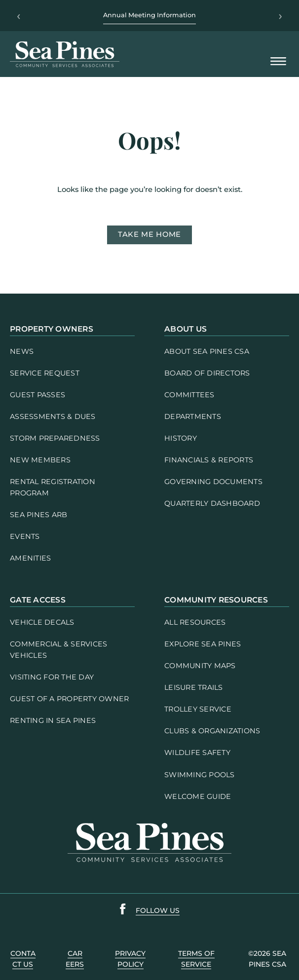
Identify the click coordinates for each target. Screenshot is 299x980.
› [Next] (280, 16)
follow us (158, 910)
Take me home (149, 234)
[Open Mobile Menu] (278, 62)
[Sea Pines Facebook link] (123, 911)
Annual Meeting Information (149, 15)
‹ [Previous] (19, 16)
